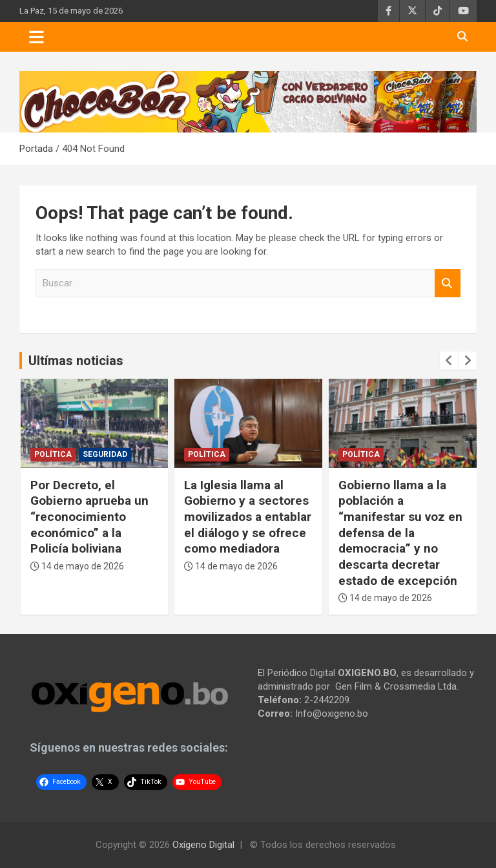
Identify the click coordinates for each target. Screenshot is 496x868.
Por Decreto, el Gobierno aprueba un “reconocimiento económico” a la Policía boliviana (89, 517)
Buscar (448, 283)
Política (53, 454)
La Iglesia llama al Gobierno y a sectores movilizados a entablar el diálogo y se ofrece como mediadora (248, 517)
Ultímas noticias (76, 361)
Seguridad (105, 454)
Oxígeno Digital (203, 845)
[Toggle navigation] (36, 37)
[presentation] (449, 361)
